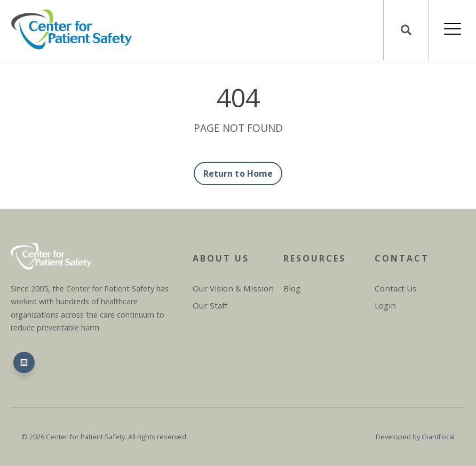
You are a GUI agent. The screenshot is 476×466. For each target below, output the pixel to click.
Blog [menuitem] (292, 288)
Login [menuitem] (385, 305)
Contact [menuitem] (402, 258)
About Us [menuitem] (221, 258)
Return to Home (238, 173)
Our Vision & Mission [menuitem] (233, 288)
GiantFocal (438, 437)
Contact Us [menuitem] (396, 288)
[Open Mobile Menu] (453, 30)
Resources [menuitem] (315, 258)
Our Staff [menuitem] (210, 305)
